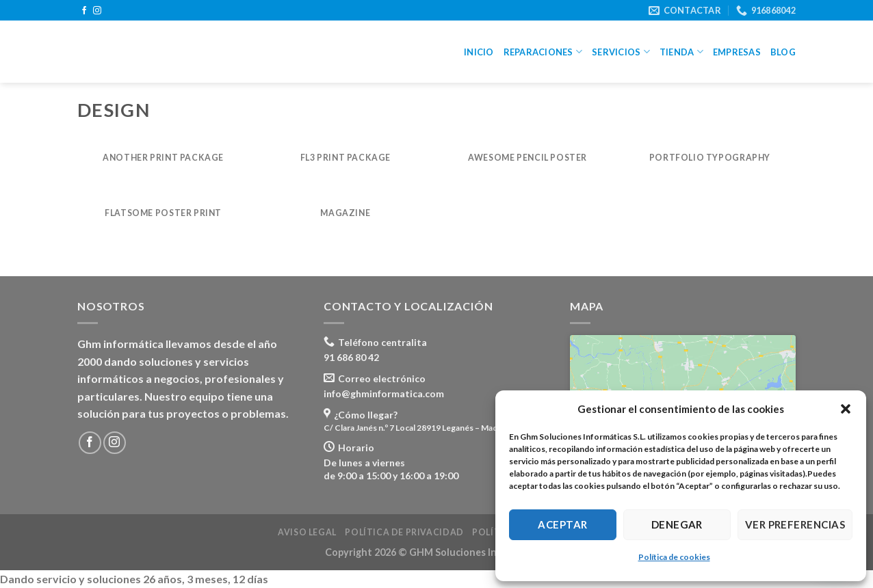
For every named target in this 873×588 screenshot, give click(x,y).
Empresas (737, 52)
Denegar (677, 524)
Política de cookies (674, 557)
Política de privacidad (404, 532)
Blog (783, 52)
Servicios (621, 52)
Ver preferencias (795, 524)
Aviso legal (307, 532)
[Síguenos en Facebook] (84, 11)
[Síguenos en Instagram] (97, 11)
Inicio (479, 52)
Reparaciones (543, 52)
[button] (846, 409)
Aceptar (562, 524)
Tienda (681, 52)
